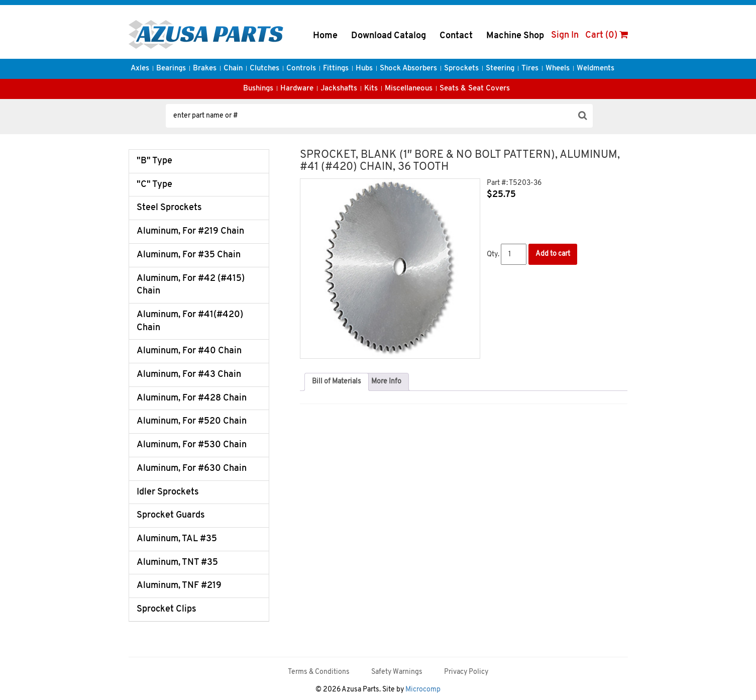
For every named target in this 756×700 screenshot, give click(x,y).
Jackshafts (339, 89)
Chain (233, 69)
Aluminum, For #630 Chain (192, 469)
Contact (456, 36)
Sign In (565, 35)
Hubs (364, 69)
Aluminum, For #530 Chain (192, 445)
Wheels (558, 69)
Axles (140, 69)
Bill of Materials (337, 382)
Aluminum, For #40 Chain (189, 351)
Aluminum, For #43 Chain (189, 375)
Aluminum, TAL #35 (177, 539)
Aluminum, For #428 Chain (192, 398)
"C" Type (154, 185)
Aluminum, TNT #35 (177, 563)
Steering (500, 69)
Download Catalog (389, 36)
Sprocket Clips (167, 609)
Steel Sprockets (169, 208)
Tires (530, 69)
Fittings (336, 69)
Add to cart (553, 254)
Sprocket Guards (171, 515)
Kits (371, 89)
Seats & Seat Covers (475, 89)
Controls (301, 69)
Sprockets (461, 69)
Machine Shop (515, 36)
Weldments (596, 69)
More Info (386, 382)
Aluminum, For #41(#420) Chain (190, 321)
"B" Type (154, 161)
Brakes (205, 69)
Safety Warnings (397, 672)
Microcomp (423, 690)
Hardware (297, 89)
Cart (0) (607, 35)
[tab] (337, 382)
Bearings (171, 69)
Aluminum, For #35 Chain (189, 255)
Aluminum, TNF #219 (179, 586)
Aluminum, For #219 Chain (190, 231)
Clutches (264, 69)
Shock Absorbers (408, 69)
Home (325, 36)
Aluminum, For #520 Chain (192, 421)
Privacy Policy (466, 672)
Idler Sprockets (168, 492)
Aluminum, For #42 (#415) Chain (191, 285)
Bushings (258, 89)
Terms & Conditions (319, 672)
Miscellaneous (409, 89)
